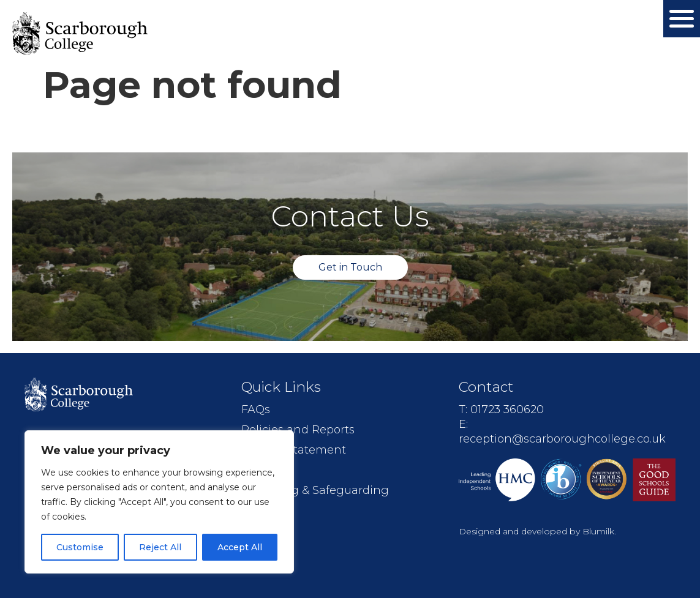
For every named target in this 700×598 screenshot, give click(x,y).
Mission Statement (294, 450)
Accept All (240, 547)
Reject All (160, 547)
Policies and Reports (298, 430)
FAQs (256, 409)
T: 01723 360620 (501, 409)
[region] (159, 502)
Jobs (254, 470)
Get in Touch (350, 267)
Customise (80, 547)
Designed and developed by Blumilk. (537, 531)
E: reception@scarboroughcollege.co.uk (562, 432)
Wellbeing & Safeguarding (315, 490)
